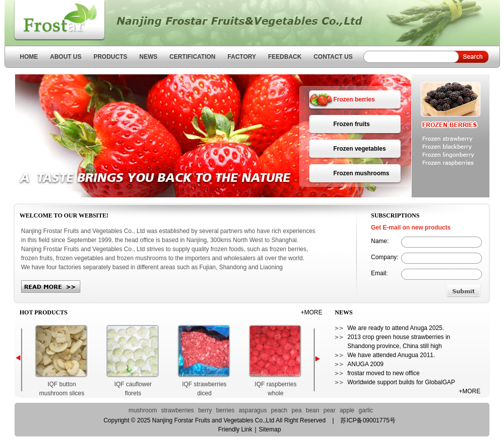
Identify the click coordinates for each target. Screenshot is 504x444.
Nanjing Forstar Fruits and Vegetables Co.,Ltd (55, 21)
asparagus (253, 410)
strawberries (177, 410)
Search (470, 57)
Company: (385, 257)
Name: (380, 241)
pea (297, 410)
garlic (366, 410)
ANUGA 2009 (365, 364)
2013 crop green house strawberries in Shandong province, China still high (399, 342)
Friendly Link (235, 429)
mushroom (143, 410)
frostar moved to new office (384, 373)
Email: (379, 273)
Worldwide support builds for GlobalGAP (401, 382)
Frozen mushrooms (361, 173)
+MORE (311, 312)
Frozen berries (354, 99)
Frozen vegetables (360, 149)
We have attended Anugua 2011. (391, 355)
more (51, 287)
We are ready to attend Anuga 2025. (396, 328)
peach (279, 410)
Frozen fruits (352, 124)
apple (347, 410)
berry (205, 410)
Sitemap (270, 429)
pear (329, 410)
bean (312, 410)
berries (225, 410)
